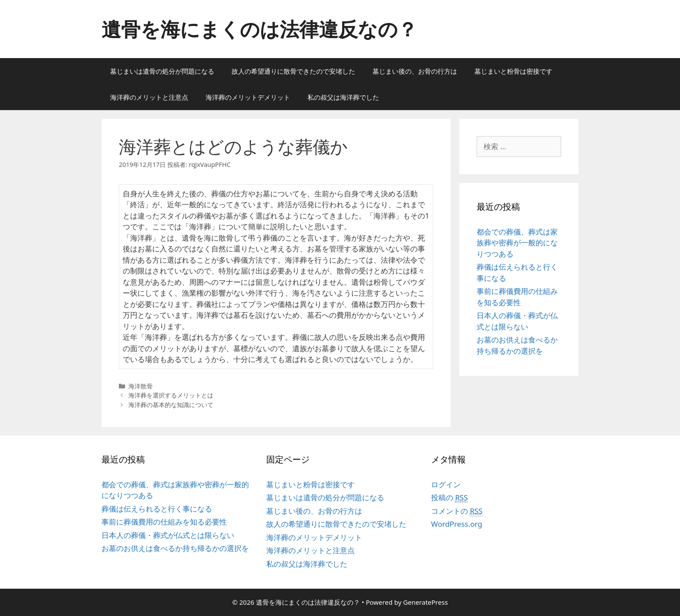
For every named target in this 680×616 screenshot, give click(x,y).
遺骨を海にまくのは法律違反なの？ (259, 29)
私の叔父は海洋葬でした (343, 97)
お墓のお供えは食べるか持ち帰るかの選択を (175, 548)
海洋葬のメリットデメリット (248, 97)
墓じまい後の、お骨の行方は (415, 71)
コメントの (457, 511)
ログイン (446, 484)
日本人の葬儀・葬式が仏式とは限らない (168, 535)
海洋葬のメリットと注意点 (149, 97)
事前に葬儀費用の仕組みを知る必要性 (164, 522)
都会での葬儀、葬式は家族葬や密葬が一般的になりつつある (517, 243)
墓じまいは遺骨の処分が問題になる (162, 71)
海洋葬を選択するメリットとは (171, 395)
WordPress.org (457, 524)
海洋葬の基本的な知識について (171, 405)
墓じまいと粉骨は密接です (513, 71)
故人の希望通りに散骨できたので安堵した (293, 71)
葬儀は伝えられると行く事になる (157, 509)
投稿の (450, 498)
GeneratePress (426, 602)
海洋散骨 (141, 386)
